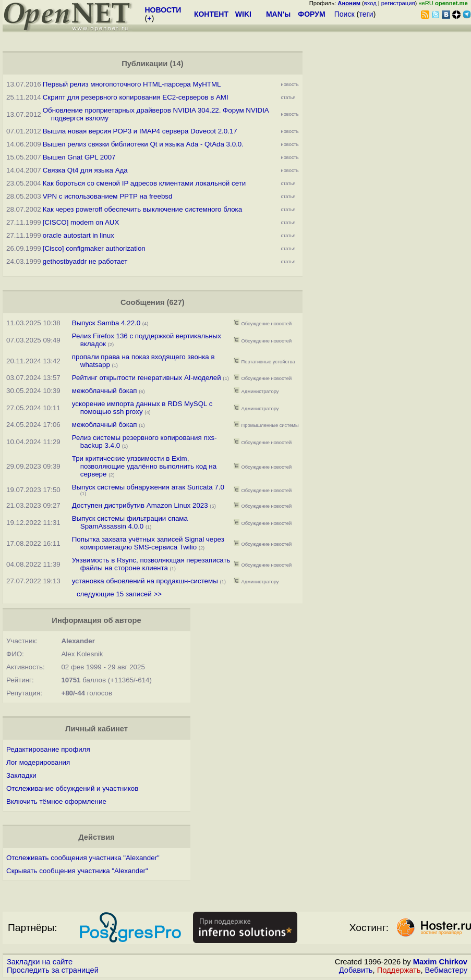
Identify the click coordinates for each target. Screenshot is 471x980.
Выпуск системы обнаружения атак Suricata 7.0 (148, 487)
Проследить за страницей (53, 970)
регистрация (398, 3)
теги (366, 14)
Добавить (356, 970)
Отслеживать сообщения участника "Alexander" (83, 858)
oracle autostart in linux (78, 235)
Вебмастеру (446, 970)
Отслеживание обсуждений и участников (72, 788)
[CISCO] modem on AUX (81, 222)
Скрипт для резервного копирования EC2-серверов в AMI (136, 97)
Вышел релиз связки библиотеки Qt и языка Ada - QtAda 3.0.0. (143, 144)
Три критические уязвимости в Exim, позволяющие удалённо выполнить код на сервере (144, 466)
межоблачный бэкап (105, 391)
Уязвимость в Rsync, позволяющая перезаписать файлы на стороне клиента (151, 564)
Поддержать (399, 970)
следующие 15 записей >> (119, 594)
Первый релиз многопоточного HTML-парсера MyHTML (132, 84)
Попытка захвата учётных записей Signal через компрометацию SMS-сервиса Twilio (148, 543)
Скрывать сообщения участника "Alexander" (77, 871)
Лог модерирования (38, 762)
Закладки (21, 775)
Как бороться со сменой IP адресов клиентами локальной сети (144, 183)
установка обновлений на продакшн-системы (145, 581)
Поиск (345, 14)
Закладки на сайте (40, 962)
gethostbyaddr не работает (85, 261)
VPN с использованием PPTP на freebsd (108, 196)
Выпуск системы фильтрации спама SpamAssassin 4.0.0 (130, 522)
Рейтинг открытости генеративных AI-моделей (147, 378)
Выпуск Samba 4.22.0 (107, 323)
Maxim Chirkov (440, 962)
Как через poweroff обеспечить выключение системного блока (142, 209)
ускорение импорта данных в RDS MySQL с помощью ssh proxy (142, 408)
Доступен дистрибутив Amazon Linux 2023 (140, 505)
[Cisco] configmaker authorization (94, 248)
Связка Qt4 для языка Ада (85, 170)
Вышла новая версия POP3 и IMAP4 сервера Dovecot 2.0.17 (140, 131)
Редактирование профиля (48, 749)
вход (370, 3)
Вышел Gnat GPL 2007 (79, 157)
